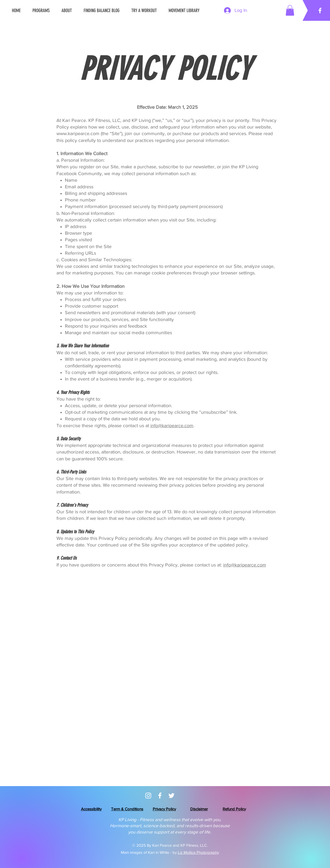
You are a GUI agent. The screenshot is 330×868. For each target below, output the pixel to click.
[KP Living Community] (160, 796)
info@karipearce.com (172, 426)
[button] (290, 10)
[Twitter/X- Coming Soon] (171, 796)
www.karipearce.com (78, 134)
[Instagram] (148, 796)
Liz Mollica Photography (198, 852)
